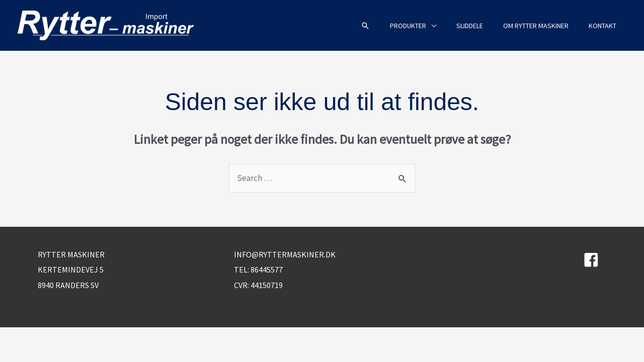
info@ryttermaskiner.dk (285, 254)
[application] (431, 26)
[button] (365, 26)
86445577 (267, 269)
